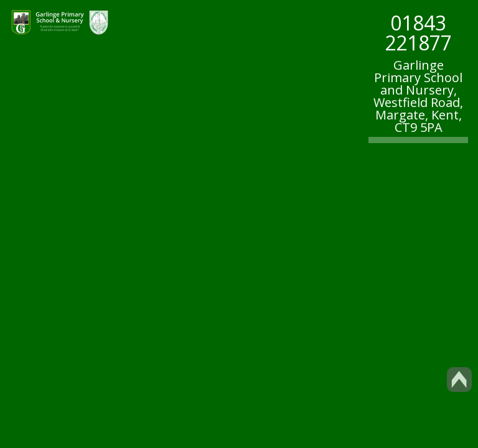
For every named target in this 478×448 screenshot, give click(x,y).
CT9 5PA (419, 127)
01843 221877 (418, 33)
